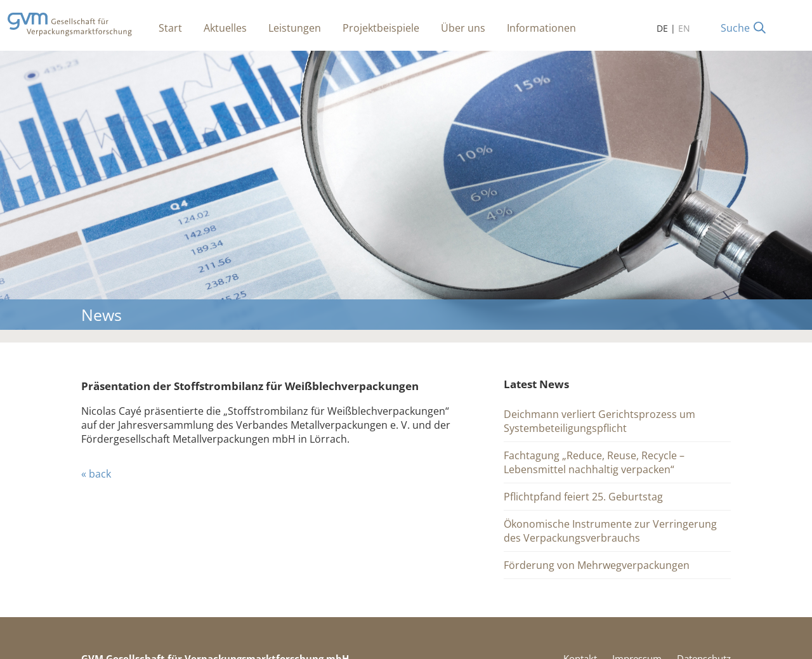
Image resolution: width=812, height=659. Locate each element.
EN (684, 28)
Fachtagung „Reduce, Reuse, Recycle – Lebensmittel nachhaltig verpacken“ (594, 462)
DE (662, 28)
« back (96, 474)
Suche (735, 28)
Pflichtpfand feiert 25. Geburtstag (583, 497)
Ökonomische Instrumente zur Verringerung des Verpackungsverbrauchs (610, 531)
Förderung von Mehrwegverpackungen (597, 565)
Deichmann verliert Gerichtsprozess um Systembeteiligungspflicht (599, 421)
